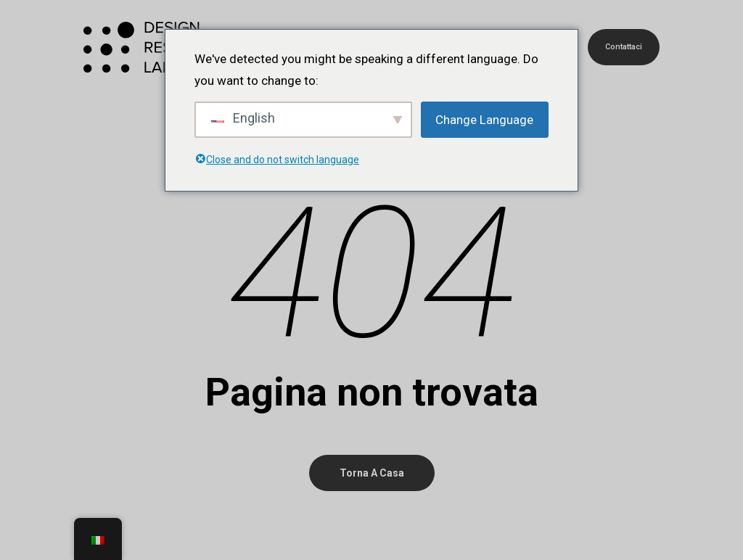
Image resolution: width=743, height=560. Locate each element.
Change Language (484, 120)
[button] (715, 8)
